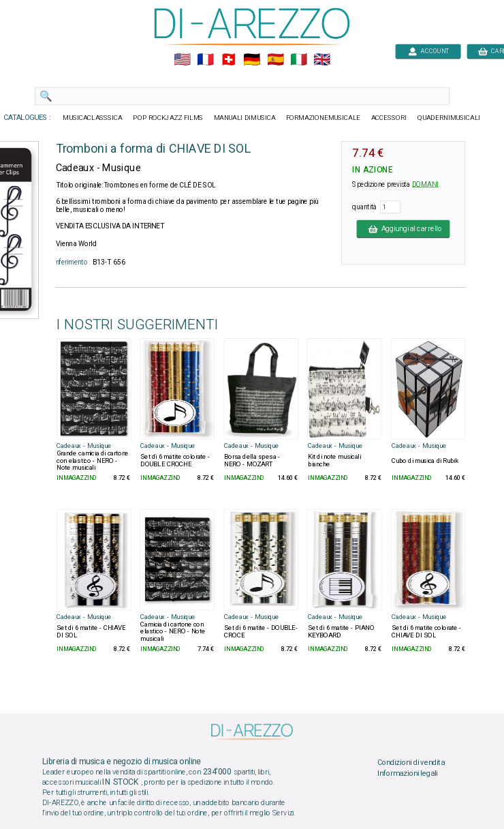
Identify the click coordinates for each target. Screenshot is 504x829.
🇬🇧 (322, 60)
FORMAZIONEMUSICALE (323, 118)
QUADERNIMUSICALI (449, 118)
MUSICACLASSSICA (93, 118)
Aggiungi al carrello (404, 228)
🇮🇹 (299, 60)
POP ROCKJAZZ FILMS (168, 118)
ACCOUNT (428, 51)
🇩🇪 (252, 60)
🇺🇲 (182, 60)
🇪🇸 (275, 60)
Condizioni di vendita (411, 763)
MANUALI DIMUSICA (245, 118)
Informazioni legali (408, 773)
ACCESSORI (389, 118)
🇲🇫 (205, 60)
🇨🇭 (229, 60)
